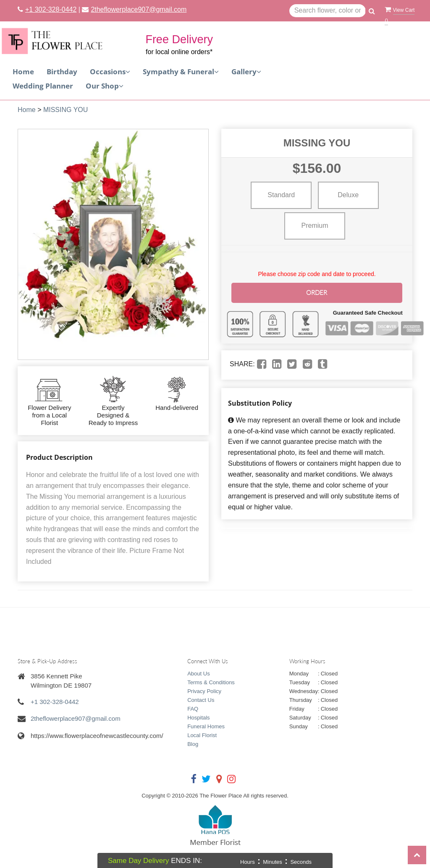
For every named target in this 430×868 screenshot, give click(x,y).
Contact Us (201, 700)
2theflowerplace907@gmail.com (139, 9)
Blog (193, 744)
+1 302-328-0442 (51, 9)
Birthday (62, 72)
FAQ (193, 709)
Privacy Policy (204, 691)
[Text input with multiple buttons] (328, 11)
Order (317, 292)
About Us (198, 674)
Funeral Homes (206, 726)
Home (23, 72)
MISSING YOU (66, 110)
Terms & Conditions (211, 682)
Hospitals (198, 718)
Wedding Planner (43, 86)
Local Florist (202, 735)
